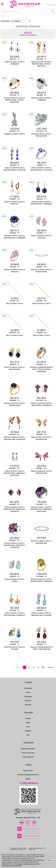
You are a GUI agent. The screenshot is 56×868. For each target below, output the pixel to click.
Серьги (28, 722)
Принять (50, 860)
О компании (28, 688)
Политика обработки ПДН (12, 866)
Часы (28, 735)
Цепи (28, 727)
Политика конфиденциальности (28, 775)
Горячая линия (28, 771)
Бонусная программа (28, 749)
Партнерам (28, 696)
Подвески (28, 731)
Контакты (28, 701)
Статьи (28, 692)
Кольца (28, 718)
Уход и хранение (28, 757)
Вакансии (28, 705)
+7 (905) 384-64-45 (29, 783)
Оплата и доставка (28, 753)
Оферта (28, 779)
